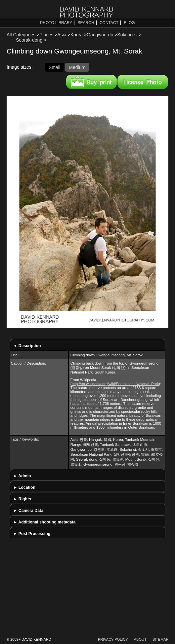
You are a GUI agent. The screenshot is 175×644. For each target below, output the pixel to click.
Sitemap (160, 639)
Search (86, 23)
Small (54, 67)
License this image (143, 82)
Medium (77, 67)
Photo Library (56, 23)
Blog (129, 23)
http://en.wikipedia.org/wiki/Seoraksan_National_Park (115, 384)
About (140, 639)
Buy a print (91, 82)
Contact (109, 23)
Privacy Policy (113, 639)
